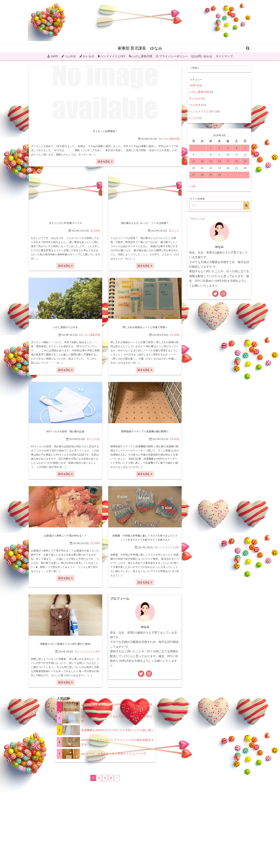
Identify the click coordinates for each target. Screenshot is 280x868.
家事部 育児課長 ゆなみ (140, 48)
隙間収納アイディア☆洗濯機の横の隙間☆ (145, 431)
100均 (54, 56)
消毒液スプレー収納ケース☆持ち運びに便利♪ (65, 644)
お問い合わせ (204, 56)
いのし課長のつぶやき (65, 327)
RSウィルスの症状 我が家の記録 (65, 431)
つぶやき (70, 56)
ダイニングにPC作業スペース (65, 223)
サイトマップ (224, 56)
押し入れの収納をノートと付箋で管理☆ (145, 327)
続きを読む (105, 161)
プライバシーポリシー (174, 56)
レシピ (176, 231)
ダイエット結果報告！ (105, 131)
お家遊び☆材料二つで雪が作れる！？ (65, 536)
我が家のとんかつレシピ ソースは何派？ (145, 223)
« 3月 (192, 186)
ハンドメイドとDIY (113, 56)
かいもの (89, 56)
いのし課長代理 (142, 56)
